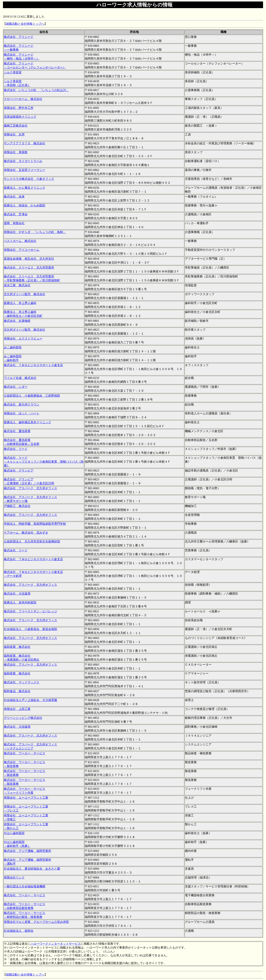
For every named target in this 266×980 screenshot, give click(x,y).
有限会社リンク (14, 878)
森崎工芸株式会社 (16, 126)
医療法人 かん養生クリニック (25, 188)
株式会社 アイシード (19, 37)
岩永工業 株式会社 (17, 285)
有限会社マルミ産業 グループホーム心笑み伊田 (36, 922)
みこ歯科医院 (13, 347)
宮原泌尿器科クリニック (20, 117)
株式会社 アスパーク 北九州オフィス (30, 488)
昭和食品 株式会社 (17, 691)
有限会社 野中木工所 (19, 108)
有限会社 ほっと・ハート (22, 413)
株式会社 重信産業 (17, 431)
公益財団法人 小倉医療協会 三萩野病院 (32, 396)
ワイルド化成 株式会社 (20, 378)
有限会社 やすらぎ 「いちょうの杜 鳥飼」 (35, 232)
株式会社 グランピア (19, 470)
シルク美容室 (13, 72)
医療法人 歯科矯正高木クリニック (28, 422)
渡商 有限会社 (14, 223)
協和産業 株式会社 (17, 647)
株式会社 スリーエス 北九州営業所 (29, 268)
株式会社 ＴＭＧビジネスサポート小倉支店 (33, 365)
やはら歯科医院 (14, 833)
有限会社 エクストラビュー (23, 339)
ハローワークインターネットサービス (56, 944)
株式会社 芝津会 (16, 214)
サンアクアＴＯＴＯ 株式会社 (25, 143)
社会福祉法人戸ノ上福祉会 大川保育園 (30, 700)
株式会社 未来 (14, 197)
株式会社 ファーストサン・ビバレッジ (30, 611)
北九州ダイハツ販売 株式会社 (25, 294)
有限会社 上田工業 (17, 709)
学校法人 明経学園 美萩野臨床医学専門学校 (35, 524)
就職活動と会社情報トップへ (25, 24)
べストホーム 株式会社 (20, 241)
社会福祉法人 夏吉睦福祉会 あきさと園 (32, 869)
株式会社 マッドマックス (22, 682)
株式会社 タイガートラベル (23, 161)
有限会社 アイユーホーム (22, 250)
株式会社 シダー (16, 387)
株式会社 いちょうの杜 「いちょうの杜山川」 (36, 90)
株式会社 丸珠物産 (17, 321)
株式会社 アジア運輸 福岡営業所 (28, 851)
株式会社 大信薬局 (17, 594)
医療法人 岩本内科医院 (20, 602)
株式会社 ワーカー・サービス (25, 753)
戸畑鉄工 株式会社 (17, 506)
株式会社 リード (16, 449)
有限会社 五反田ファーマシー (25, 170)
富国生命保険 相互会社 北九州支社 (29, 259)
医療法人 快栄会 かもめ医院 (25, 205)
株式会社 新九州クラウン (22, 405)
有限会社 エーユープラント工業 (26, 798)
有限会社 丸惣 (14, 134)
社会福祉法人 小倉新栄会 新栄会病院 (30, 629)
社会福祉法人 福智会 (19, 931)
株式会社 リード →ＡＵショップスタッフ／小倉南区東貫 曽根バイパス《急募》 (44, 462)
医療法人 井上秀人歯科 (20, 303)
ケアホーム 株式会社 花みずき (26, 533)
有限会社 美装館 (16, 152)
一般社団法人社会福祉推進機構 (25, 886)
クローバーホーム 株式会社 (23, 99)
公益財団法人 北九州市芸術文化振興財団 (32, 541)
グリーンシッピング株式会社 (23, 718)
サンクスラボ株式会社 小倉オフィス (29, 179)
